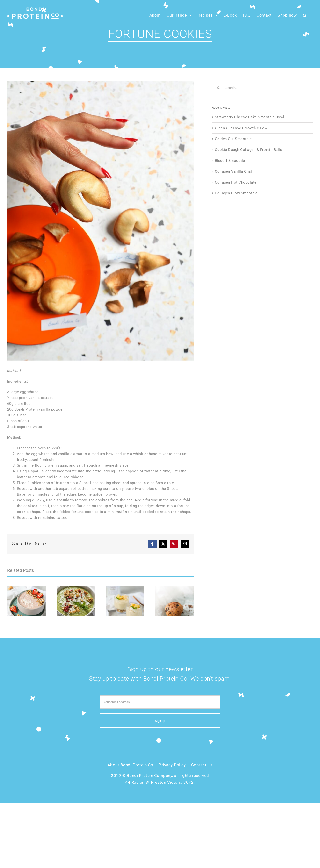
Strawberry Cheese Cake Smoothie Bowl (250, 117)
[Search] (219, 88)
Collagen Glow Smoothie (236, 193)
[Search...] (262, 88)
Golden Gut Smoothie (233, 139)
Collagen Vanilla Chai (233, 171)
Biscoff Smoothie (230, 161)
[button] (305, 15)
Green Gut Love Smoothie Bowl (242, 128)
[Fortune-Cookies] (100, 221)
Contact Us (202, 765)
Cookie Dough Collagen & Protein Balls (249, 150)
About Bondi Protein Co (130, 765)
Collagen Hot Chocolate (236, 182)
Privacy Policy (172, 765)
